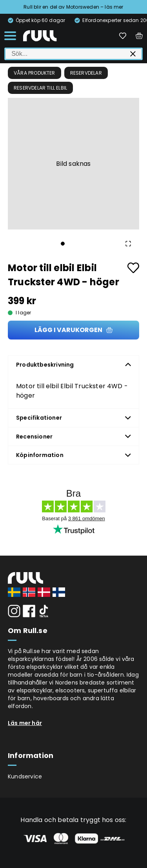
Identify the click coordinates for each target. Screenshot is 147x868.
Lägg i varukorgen (73, 330)
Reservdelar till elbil (40, 88)
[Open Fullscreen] (128, 244)
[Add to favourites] (133, 268)
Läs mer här (25, 723)
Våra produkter (34, 73)
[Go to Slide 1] (63, 244)
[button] (73, 164)
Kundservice (25, 776)
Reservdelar (86, 73)
